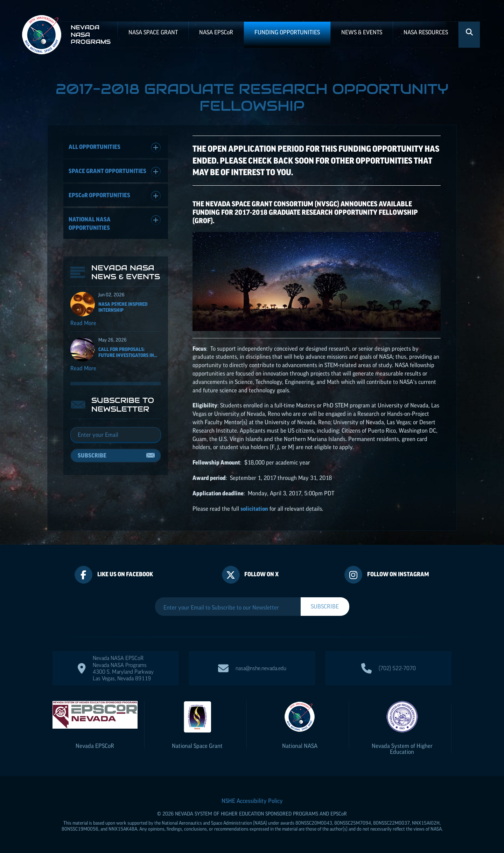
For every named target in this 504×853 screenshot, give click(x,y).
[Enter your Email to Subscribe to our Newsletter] (228, 607)
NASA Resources (426, 32)
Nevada (95, 746)
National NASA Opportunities (115, 223)
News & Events (362, 32)
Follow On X (261, 574)
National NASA (300, 746)
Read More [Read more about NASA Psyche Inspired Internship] (83, 323)
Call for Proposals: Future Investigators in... (128, 352)
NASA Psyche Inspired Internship (123, 307)
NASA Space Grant (153, 32)
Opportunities (115, 196)
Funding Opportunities (287, 32)
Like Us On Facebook (125, 574)
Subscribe (92, 455)
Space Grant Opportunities (115, 172)
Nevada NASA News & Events (126, 272)
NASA (216, 32)
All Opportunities (115, 148)
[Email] (116, 435)
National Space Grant (197, 746)
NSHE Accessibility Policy (252, 801)
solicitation (254, 509)
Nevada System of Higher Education (402, 749)
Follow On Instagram (398, 574)
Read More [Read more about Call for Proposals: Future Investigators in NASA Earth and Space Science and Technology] (83, 368)
